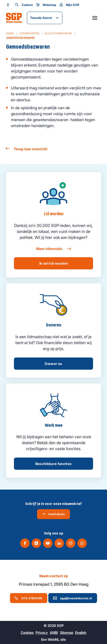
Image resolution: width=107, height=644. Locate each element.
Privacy (42, 632)
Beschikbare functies (54, 464)
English (81, 632)
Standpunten (29, 33)
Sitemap (67, 632)
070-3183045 (28, 598)
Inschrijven (53, 514)
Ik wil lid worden (53, 263)
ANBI (54, 632)
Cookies (27, 632)
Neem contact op (54, 576)
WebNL (54, 639)
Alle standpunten (58, 33)
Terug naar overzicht (27, 149)
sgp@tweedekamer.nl (72, 598)
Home (10, 33)
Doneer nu (53, 364)
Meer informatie (53, 249)
